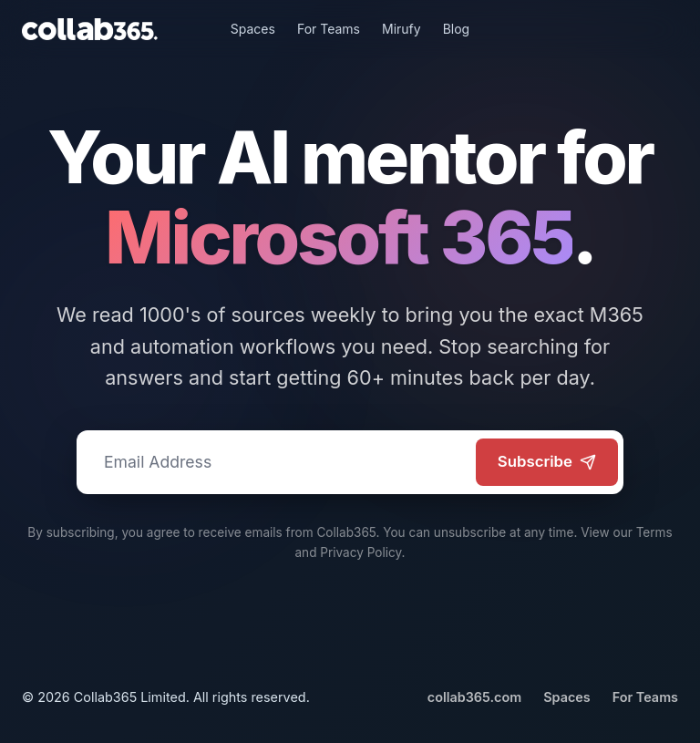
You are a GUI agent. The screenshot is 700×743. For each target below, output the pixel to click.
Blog (457, 29)
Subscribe (547, 461)
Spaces (253, 29)
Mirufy (401, 29)
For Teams (329, 29)
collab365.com (474, 697)
